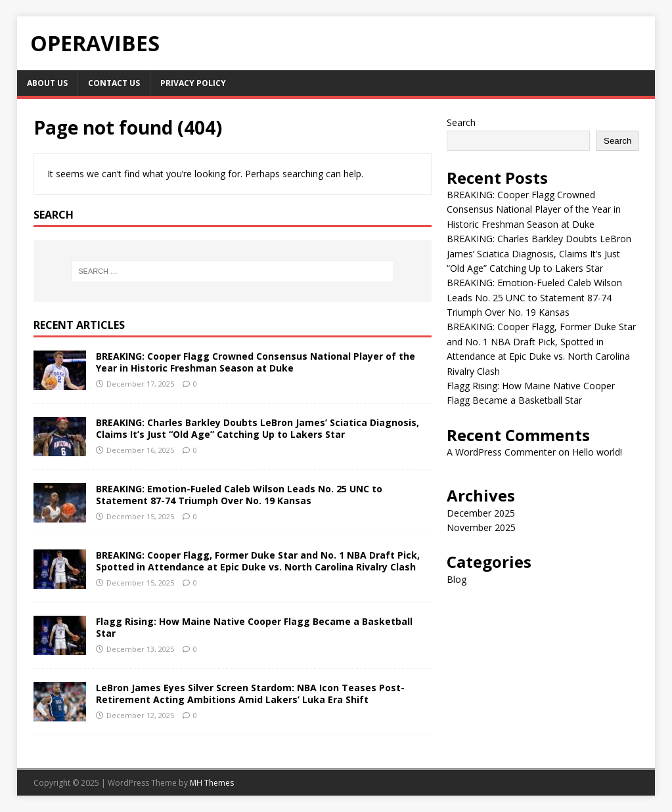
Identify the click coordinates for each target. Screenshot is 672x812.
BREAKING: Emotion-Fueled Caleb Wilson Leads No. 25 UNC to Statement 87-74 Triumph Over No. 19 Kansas (239, 495)
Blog (457, 579)
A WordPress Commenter (501, 452)
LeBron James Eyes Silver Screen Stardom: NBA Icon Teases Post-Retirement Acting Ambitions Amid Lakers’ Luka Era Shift (250, 694)
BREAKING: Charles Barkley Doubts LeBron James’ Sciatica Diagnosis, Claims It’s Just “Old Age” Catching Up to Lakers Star (258, 428)
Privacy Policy (193, 83)
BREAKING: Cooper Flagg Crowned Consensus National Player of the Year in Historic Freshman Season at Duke (256, 362)
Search (461, 122)
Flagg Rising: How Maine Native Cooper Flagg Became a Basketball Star (254, 627)
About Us (47, 83)
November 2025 (481, 527)
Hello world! (597, 452)
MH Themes (212, 783)
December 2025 (481, 513)
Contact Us (114, 83)
